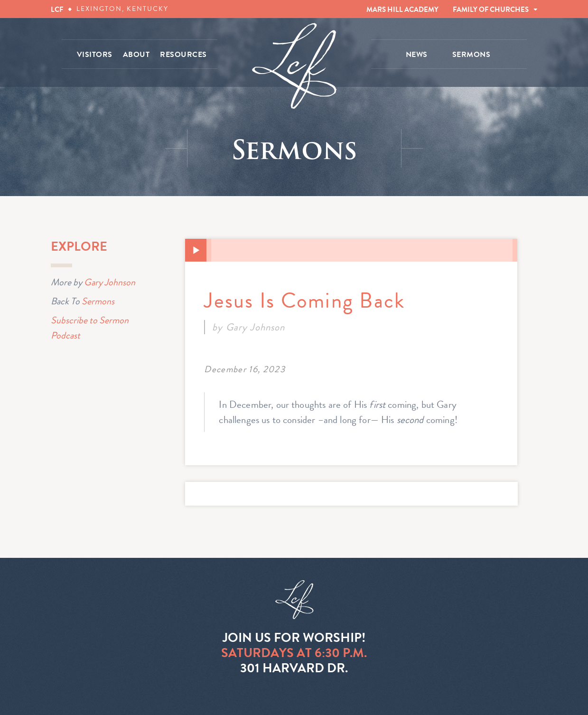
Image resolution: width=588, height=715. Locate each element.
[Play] (196, 251)
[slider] (362, 250)
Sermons (98, 301)
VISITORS (95, 55)
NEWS (417, 55)
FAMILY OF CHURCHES (491, 9)
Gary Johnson (110, 282)
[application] (351, 250)
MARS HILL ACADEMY (402, 9)
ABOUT (136, 55)
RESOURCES (183, 55)
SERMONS (471, 55)
